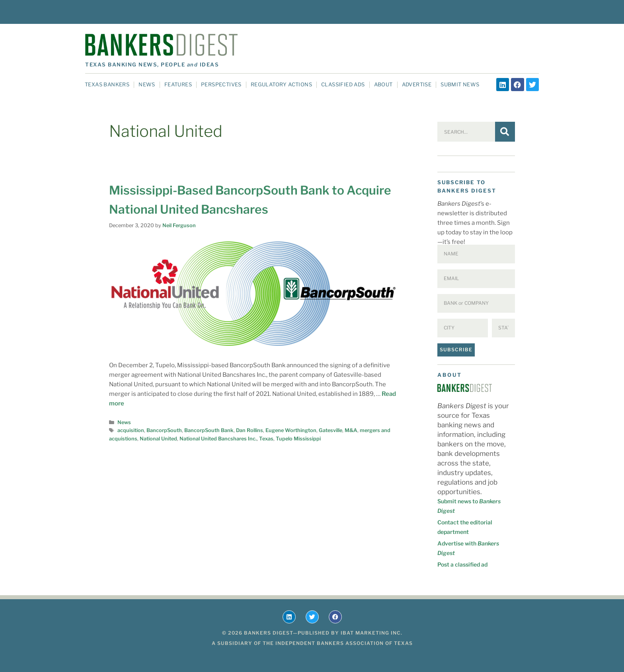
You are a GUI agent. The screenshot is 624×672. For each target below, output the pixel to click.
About (383, 84)
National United (158, 439)
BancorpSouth (164, 430)
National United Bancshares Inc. (218, 439)
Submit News (460, 84)
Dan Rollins (250, 430)
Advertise (417, 84)
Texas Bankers (107, 84)
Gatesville (331, 430)
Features (178, 84)
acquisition (131, 430)
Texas (266, 439)
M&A (351, 430)
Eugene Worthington (291, 430)
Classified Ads (343, 84)
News (147, 84)
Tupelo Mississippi (298, 439)
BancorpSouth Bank (209, 430)
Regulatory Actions (281, 84)
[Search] (505, 132)
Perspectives (221, 84)
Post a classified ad (462, 564)
